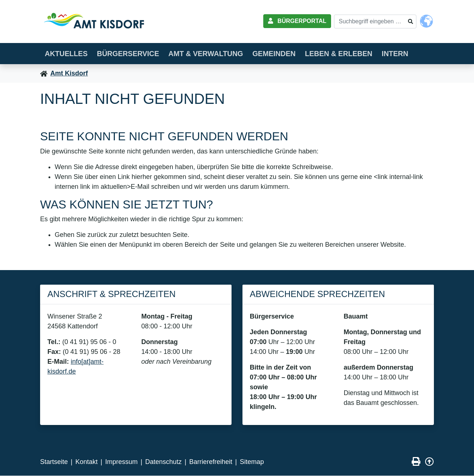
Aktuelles (68, 53)
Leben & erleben (355, 53)
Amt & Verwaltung (215, 53)
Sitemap (252, 462)
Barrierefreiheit (211, 462)
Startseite (54, 462)
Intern (414, 53)
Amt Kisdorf (69, 74)
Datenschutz (163, 462)
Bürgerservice (133, 53)
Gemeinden (286, 53)
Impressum (121, 462)
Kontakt (87, 462)
